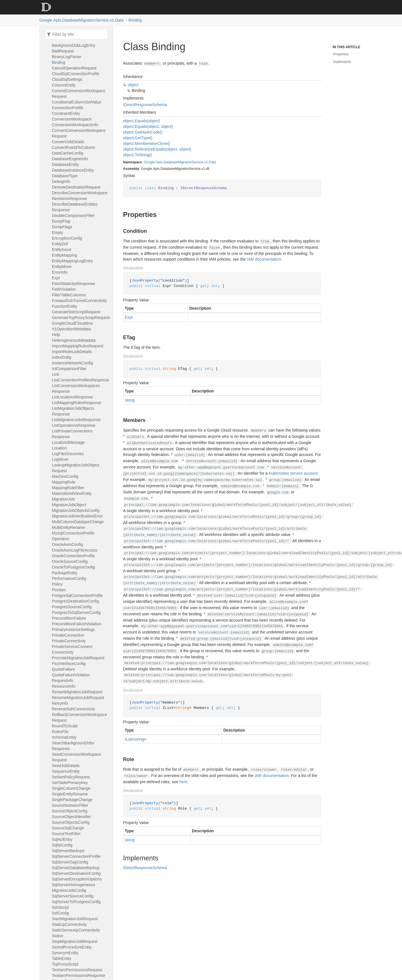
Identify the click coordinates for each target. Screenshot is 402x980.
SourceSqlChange (68, 828)
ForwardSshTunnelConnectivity (79, 301)
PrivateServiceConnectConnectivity (72, 649)
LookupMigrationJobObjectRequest (76, 468)
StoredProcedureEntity (72, 947)
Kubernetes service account (293, 473)
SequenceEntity (66, 771)
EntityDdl (60, 244)
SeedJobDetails (66, 766)
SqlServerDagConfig (70, 862)
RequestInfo (63, 681)
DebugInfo (61, 181)
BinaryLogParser (67, 57)
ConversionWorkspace (72, 119)
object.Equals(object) (142, 121)
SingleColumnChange (71, 788)
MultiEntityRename (69, 527)
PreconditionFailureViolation (77, 624)
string (130, 400)
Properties (341, 54)
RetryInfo (60, 703)
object (133, 85)
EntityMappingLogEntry (72, 261)
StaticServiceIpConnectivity (76, 930)
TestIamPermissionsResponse (79, 975)
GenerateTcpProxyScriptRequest (81, 318)
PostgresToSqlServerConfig (76, 612)
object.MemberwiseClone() (147, 143)
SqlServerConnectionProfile (76, 856)
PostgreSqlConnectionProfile (77, 595)
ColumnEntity (64, 85)
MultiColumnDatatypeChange (78, 522)
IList (128, 739)
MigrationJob (63, 499)
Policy (57, 584)
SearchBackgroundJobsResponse (73, 746)
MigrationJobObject (69, 505)
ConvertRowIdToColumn (73, 147)
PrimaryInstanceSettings (73, 630)
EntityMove (62, 267)
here (183, 782)
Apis (159, 162)
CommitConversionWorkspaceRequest (79, 94)
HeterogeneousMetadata (74, 340)
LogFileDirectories (68, 454)
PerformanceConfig (69, 578)
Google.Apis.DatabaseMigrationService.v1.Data (82, 20)
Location (59, 448)
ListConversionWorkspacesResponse (76, 388)
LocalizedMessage (68, 442)
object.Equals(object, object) (148, 126)
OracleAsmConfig (67, 544)
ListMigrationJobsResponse (76, 420)
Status (58, 936)
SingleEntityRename (70, 794)
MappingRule (64, 482)
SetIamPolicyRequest (71, 777)
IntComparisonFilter (69, 369)
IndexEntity (62, 357)
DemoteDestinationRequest (76, 187)
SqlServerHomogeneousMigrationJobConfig (74, 888)
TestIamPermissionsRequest (77, 970)
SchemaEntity (64, 737)
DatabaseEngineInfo (70, 159)
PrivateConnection (68, 635)
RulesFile (60, 732)
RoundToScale (65, 726)
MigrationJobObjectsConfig (76, 510)
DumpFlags (62, 227)
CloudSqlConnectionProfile (76, 74)
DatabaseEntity (65, 164)
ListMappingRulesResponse (77, 403)
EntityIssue (62, 250)
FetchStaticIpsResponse (73, 284)
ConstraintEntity (66, 113)
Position (59, 590)
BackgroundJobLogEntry (74, 45)
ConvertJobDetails (68, 142)
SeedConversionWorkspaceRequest (76, 757)
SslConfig (60, 913)
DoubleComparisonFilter (73, 216)
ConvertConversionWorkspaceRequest (79, 133)
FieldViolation (64, 289)
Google (149, 162)
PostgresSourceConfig (72, 607)
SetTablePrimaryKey (70, 783)
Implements (342, 62)
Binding (135, 20)
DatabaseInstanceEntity (73, 170)
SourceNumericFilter (70, 805)
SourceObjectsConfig (71, 822)
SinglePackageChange (72, 800)
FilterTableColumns (69, 295)
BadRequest (63, 51)
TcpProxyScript (65, 964)
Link (56, 374)
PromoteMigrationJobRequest (78, 658)
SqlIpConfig (62, 845)
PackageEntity (65, 573)
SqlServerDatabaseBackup (76, 868)
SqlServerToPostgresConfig (76, 902)
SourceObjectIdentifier (72, 817)
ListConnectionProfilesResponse (81, 380)
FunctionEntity (64, 306)
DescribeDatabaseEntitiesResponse (75, 207)
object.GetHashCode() (143, 132)
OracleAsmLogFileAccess (75, 550)
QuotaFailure (63, 669)
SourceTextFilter (66, 834)
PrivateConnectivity (69, 641)
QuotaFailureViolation (71, 675)
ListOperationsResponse (74, 425)
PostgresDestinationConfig (75, 601)
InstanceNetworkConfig (72, 363)
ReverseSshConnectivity (74, 709)
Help (56, 335)
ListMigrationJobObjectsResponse (73, 411)
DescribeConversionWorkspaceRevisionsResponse (80, 196)
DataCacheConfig (68, 153)
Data (212, 162)
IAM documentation (264, 259)
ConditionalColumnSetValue (77, 102)
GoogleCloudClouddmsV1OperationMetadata (72, 326)
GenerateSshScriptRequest (76, 312)
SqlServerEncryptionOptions (77, 879)
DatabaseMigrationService (183, 162)
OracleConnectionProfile (73, 556)
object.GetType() (138, 138)
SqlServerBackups (68, 851)
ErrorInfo (60, 272)
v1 (206, 162)
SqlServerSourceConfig (73, 896)
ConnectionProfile (68, 108)
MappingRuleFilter (68, 488)
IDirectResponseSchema (145, 105)
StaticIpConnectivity (69, 924)
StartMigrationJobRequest (75, 919)
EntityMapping (64, 255)
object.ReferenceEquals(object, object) (157, 149)
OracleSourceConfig (70, 561)
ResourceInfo (64, 686)
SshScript (60, 907)
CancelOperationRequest (74, 68)
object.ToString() (137, 155)
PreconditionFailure (69, 618)
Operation (61, 539)
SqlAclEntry (62, 839)
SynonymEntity (65, 953)
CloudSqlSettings (67, 79)
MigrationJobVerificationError (77, 516)
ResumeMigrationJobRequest (78, 698)
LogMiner (60, 459)
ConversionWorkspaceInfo (75, 125)
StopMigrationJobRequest (75, 941)
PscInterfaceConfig (69, 664)
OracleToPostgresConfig (73, 567)
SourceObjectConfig (70, 811)
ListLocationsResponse (72, 397)
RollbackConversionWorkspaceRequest (79, 717)
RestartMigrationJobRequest (77, 692)
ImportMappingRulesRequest (78, 346)
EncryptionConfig (67, 238)
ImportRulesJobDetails (72, 352)
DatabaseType (65, 176)
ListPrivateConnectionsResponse (72, 434)
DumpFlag (61, 221)
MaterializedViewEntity (72, 493)
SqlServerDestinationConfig (76, 873)
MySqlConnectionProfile (73, 533)
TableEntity (62, 958)
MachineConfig (65, 476)
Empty (58, 233)
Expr (56, 278)
